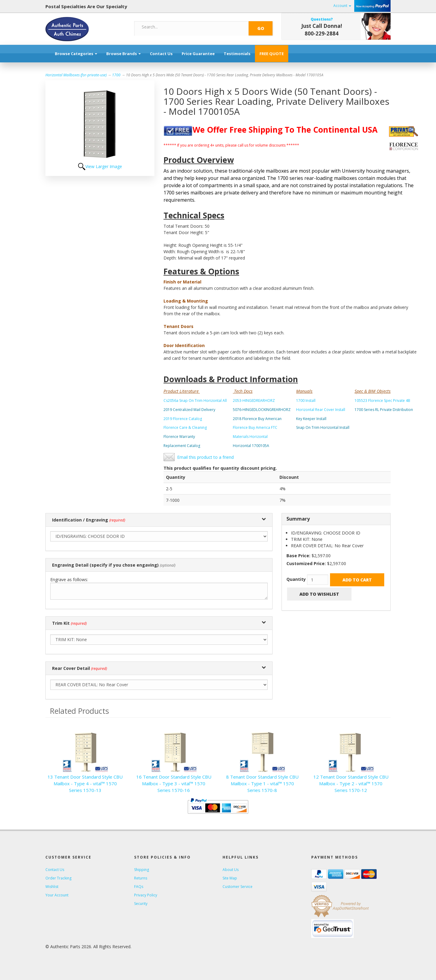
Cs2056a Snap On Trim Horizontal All (195, 401)
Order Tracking (58, 878)
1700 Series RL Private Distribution (384, 410)
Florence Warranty (179, 437)
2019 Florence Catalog (183, 419)
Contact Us (161, 54)
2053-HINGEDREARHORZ (254, 401)
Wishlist (52, 887)
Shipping (142, 870)
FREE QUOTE (272, 54)
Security (141, 904)
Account (342, 6)
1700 (116, 75)
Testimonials (237, 54)
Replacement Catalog (182, 446)
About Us (231, 870)
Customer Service (238, 887)
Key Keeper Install (311, 419)
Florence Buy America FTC (255, 427)
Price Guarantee (198, 54)
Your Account (57, 895)
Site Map (230, 878)
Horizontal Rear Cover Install (321, 410)
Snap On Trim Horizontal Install (323, 427)
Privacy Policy (146, 895)
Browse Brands (124, 54)
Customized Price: (306, 563)
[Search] (192, 27)
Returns (141, 878)
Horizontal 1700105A (251, 446)
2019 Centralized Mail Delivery (189, 410)
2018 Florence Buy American (257, 419)
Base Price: (298, 556)
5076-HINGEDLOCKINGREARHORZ (262, 410)
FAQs (139, 887)
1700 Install (306, 401)
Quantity (296, 579)
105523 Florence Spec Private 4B (382, 401)
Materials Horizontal (250, 437)
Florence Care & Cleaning (185, 427)
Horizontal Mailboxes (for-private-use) (76, 75)
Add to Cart (357, 580)
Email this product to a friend (205, 457)
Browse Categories (76, 54)
